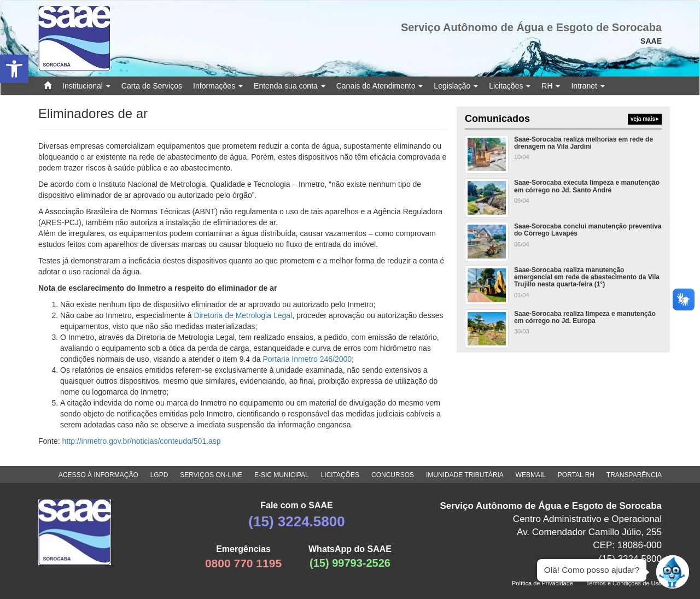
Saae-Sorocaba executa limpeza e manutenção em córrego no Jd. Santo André (587, 186)
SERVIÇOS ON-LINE (211, 475)
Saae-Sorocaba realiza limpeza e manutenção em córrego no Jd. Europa (585, 317)
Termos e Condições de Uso (624, 583)
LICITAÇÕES (340, 475)
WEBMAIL (531, 475)
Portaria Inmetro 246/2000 (307, 359)
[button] (14, 69)
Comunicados (563, 119)
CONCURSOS (393, 475)
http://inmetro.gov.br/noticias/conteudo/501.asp (142, 441)
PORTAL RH (576, 475)
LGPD (159, 475)
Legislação (456, 86)
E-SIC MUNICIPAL (282, 475)
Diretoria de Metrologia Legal (243, 315)
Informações (218, 86)
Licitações (510, 86)
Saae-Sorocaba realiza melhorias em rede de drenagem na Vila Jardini (584, 143)
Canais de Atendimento (380, 86)
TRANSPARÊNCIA (634, 475)
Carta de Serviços (152, 86)
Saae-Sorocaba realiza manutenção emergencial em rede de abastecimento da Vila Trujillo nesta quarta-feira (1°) (587, 277)
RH (551, 86)
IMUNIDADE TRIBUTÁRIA (465, 475)
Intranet (588, 86)
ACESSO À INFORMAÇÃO (98, 475)
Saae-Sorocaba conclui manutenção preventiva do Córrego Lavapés (588, 230)
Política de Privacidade (542, 583)
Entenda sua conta (290, 86)
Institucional (86, 86)
